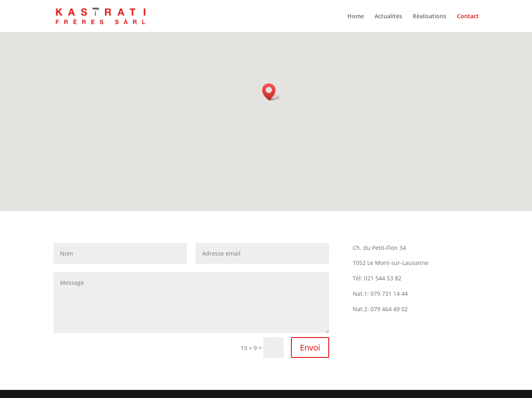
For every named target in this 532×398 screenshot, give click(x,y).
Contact (468, 17)
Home (356, 17)
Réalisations (430, 17)
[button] (271, 92)
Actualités (388, 17)
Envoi (310, 347)
